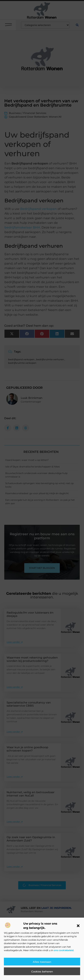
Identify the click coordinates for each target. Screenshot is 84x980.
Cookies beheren (42, 971)
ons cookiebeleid (64, 950)
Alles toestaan (42, 962)
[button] (78, 926)
